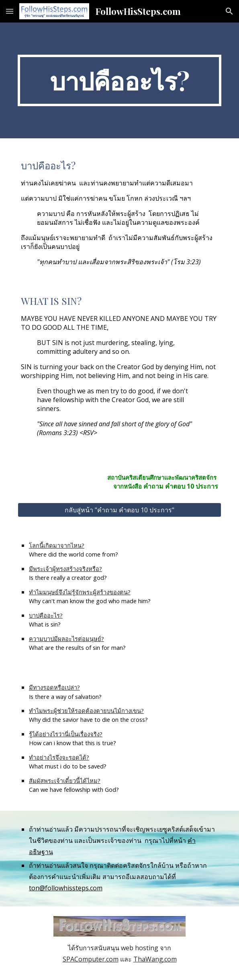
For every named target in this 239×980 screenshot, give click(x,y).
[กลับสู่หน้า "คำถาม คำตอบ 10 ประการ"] (119, 510)
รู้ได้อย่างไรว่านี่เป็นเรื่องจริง (64, 734)
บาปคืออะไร (44, 615)
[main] (119, 80)
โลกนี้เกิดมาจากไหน (55, 545)
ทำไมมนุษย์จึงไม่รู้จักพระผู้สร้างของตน (78, 592)
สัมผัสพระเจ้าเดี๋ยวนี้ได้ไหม (63, 781)
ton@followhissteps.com (66, 888)
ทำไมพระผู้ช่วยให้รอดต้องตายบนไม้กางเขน (85, 711)
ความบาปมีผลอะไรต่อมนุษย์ (65, 639)
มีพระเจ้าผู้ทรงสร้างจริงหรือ (64, 569)
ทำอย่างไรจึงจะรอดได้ (58, 757)
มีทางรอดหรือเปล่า (53, 687)
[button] (10, 11)
